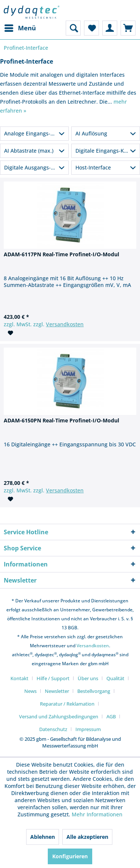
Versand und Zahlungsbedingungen (59, 716)
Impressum (88, 729)
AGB (111, 716)
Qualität (115, 678)
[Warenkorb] (128, 28)
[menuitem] (20, 28)
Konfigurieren (70, 856)
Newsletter (57, 691)
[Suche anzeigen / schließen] (73, 28)
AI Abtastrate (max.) (29, 151)
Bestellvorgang (94, 691)
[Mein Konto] (110, 28)
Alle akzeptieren (87, 837)
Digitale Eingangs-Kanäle (107, 151)
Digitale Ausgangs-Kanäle (36, 167)
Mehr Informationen (97, 814)
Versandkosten (65, 324)
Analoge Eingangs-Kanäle (36, 133)
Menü (20, 27)
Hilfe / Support (53, 678)
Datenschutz (53, 729)
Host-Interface (93, 167)
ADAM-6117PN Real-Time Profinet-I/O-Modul (61, 254)
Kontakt (19, 678)
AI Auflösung (91, 133)
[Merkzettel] (91, 28)
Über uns (88, 678)
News (30, 691)
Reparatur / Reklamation (67, 704)
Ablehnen (43, 837)
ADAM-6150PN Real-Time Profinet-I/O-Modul (61, 420)
